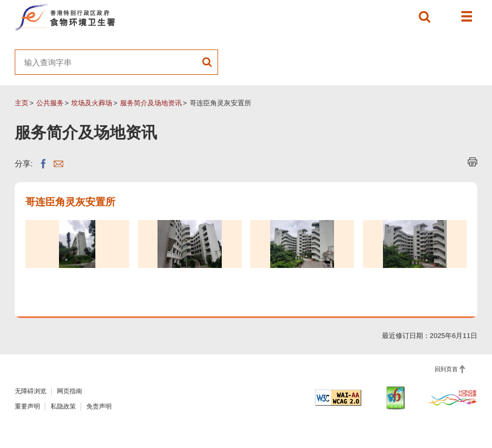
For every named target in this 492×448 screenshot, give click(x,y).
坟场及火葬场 (92, 103)
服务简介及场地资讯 (151, 103)
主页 (22, 103)
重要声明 (27, 406)
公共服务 (50, 103)
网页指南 (70, 391)
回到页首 (446, 369)
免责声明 (99, 406)
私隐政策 (63, 406)
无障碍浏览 (31, 391)
